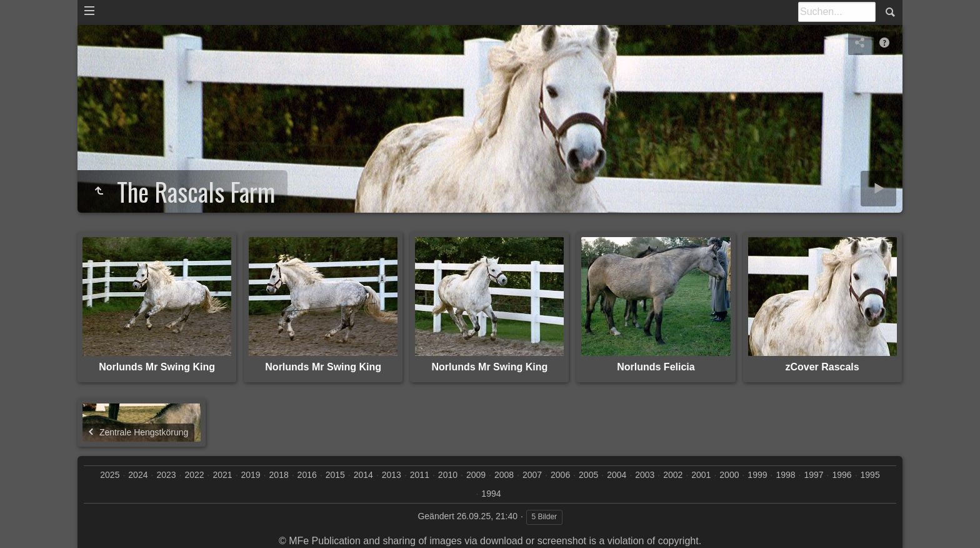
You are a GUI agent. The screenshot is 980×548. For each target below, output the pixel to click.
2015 (335, 475)
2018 (279, 475)
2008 (504, 475)
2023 (166, 475)
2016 (307, 475)
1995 (870, 475)
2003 (645, 475)
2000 (729, 475)
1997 (813, 475)
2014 (363, 475)
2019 (251, 475)
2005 (588, 475)
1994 (491, 494)
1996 (842, 475)
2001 (701, 475)
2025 (110, 475)
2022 (194, 475)
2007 (532, 475)
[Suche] (837, 12)
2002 (673, 475)
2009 (476, 475)
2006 (560, 475)
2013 (392, 475)
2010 (448, 475)
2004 (617, 475)
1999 (757, 475)
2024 (138, 475)
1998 (785, 475)
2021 (222, 475)
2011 (420, 475)
